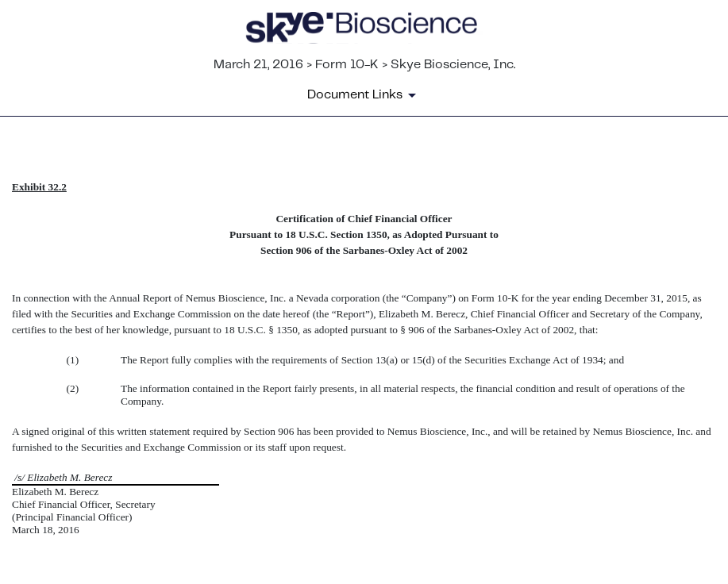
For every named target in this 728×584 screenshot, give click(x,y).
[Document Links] (364, 95)
